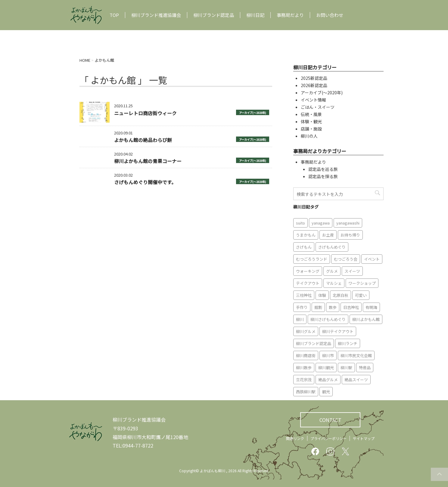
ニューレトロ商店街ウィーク (145, 113)
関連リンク (295, 438)
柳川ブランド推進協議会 (156, 15)
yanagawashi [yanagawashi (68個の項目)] (348, 223)
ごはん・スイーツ (318, 107)
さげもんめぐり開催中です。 (145, 182)
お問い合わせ (330, 15)
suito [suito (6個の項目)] (300, 223)
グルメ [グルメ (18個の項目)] (332, 271)
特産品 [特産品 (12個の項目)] (365, 368)
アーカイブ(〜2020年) (253, 113)
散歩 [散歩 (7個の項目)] (333, 307)
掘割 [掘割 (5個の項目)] (318, 307)
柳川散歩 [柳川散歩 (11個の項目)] (304, 368)
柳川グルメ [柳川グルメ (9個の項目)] (306, 331)
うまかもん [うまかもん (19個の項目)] (306, 235)
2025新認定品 (314, 78)
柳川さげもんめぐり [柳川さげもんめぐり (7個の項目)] (328, 319)
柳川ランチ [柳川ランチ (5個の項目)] (348, 343)
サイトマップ (364, 438)
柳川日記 (255, 15)
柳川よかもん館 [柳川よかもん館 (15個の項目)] (366, 319)
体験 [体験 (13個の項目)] (322, 295)
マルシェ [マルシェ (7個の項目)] (334, 283)
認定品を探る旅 (323, 176)
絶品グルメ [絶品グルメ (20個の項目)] (328, 380)
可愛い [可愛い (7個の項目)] (361, 295)
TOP (114, 15)
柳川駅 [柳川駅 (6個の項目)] (346, 368)
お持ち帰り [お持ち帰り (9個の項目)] (350, 235)
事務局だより (290, 15)
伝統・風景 (311, 114)
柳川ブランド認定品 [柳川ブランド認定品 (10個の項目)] (314, 343)
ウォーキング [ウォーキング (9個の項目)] (308, 271)
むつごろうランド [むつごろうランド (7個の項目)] (312, 259)
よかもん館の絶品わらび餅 (143, 140)
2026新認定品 (314, 85)
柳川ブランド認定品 (214, 15)
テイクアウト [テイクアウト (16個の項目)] (308, 283)
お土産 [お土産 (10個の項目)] (328, 235)
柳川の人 (309, 136)
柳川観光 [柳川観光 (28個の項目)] (326, 368)
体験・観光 (311, 121)
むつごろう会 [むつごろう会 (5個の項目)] (346, 259)
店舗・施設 (311, 129)
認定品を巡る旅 (323, 169)
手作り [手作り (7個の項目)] (302, 307)
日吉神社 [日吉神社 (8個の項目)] (351, 307)
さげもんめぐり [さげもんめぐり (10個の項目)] (332, 247)
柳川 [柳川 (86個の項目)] (300, 319)
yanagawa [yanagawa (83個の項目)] (321, 223)
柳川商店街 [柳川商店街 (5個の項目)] (306, 355)
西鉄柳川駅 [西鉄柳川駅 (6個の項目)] (306, 392)
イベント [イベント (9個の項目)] (372, 259)
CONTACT (330, 420)
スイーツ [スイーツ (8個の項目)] (352, 271)
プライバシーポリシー (328, 438)
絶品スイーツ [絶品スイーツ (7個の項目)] (356, 380)
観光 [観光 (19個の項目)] (326, 392)
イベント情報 (313, 100)
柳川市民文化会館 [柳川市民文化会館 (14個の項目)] (356, 355)
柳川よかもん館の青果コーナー (148, 161)
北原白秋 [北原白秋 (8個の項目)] (341, 295)
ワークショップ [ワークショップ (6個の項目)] (362, 283)
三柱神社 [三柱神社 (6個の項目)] (304, 295)
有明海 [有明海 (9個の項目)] (371, 307)
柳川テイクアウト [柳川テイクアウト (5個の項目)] (338, 331)
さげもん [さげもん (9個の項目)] (304, 247)
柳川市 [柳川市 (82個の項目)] (328, 355)
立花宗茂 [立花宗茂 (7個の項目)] (304, 380)
